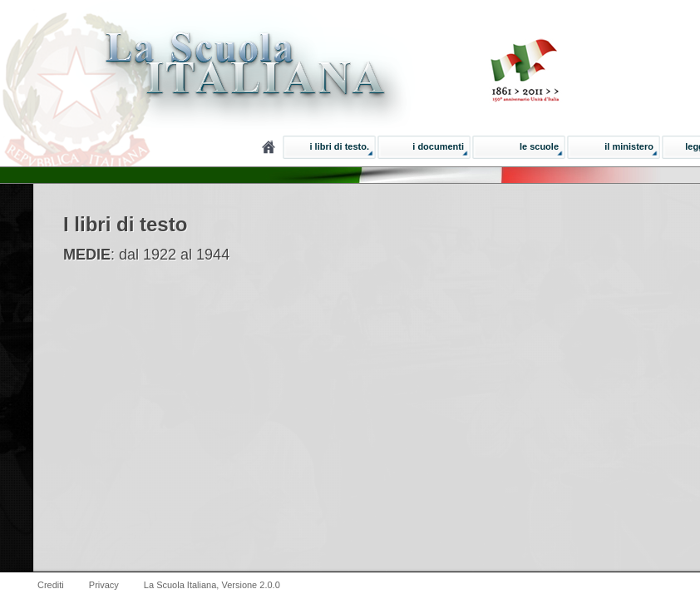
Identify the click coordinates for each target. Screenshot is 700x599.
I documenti (438, 146)
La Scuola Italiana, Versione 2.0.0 (212, 585)
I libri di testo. (339, 146)
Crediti (51, 585)
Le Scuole (539, 146)
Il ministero (629, 146)
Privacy (104, 585)
